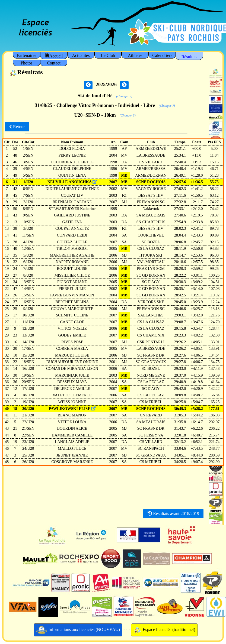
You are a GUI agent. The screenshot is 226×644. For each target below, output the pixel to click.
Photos (27, 63)
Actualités (81, 55)
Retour (17, 127)
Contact (54, 63)
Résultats (190, 57)
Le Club (108, 55)
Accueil (54, 56)
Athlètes (135, 55)
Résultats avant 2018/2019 (173, 514)
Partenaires (26, 55)
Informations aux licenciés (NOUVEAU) (78, 630)
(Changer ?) (124, 96)
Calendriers (162, 55)
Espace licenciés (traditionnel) (164, 630)
